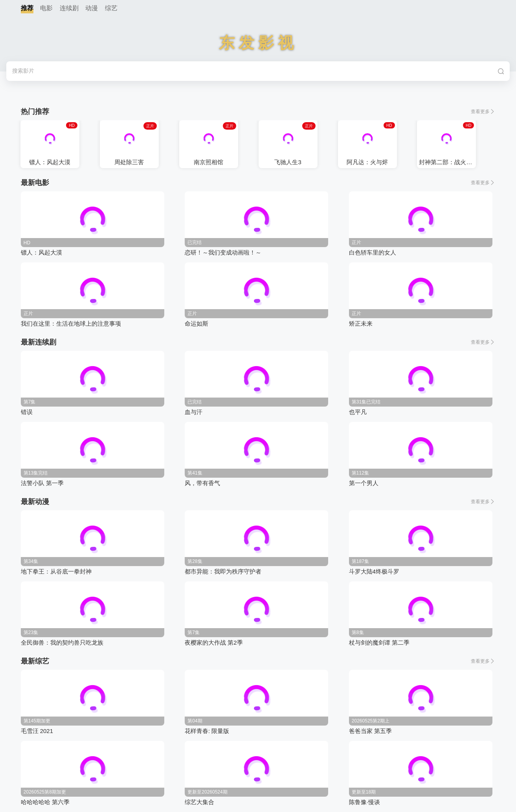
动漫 (92, 8)
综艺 (111, 8)
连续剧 (69, 8)
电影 (46, 8)
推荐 (27, 8)
